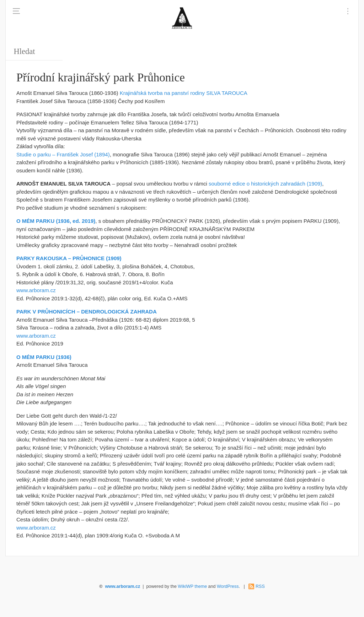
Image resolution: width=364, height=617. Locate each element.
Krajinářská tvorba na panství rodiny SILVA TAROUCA (184, 93)
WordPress (228, 586)
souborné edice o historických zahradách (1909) (265, 184)
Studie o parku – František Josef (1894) (63, 154)
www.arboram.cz (36, 290)
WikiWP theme (192, 586)
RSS (260, 586)
